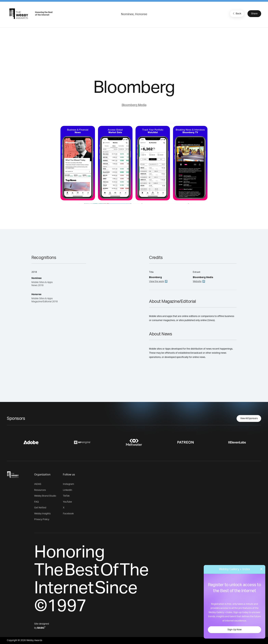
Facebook (68, 514)
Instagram (68, 484)
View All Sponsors (249, 418)
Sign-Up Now (234, 630)
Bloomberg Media (134, 105)
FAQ (36, 502)
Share (254, 14)
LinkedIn (68, 490)
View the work (156, 281)
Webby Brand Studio (45, 496)
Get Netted (40, 508)
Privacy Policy (42, 519)
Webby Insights (42, 514)
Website (197, 281)
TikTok (66, 496)
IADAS (38, 484)
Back (237, 13)
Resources (40, 490)
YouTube (67, 502)
